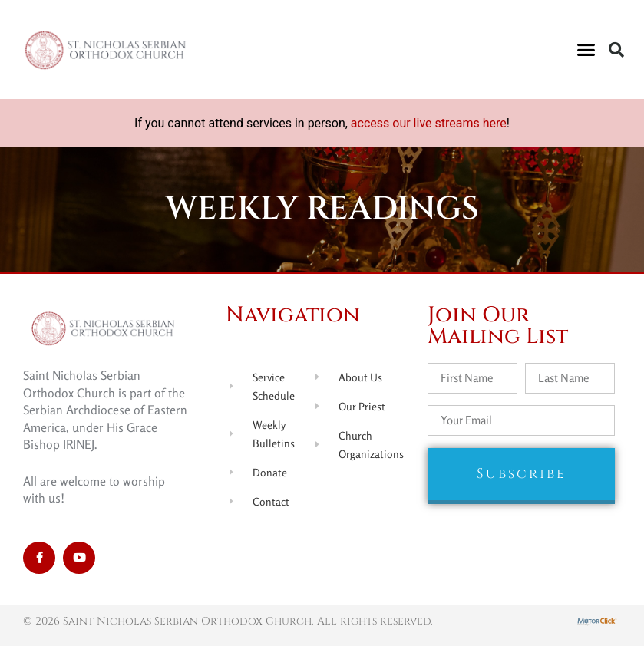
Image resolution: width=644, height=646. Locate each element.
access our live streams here (429, 123)
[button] (586, 50)
